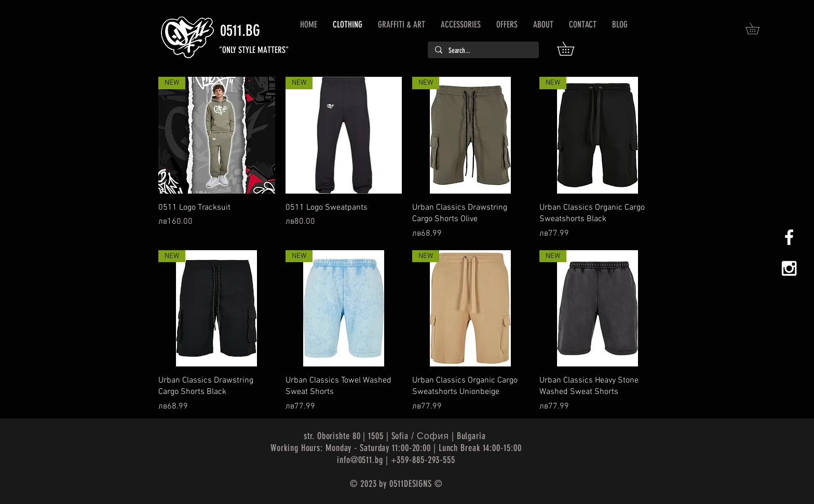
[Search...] (483, 51)
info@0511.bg (360, 460)
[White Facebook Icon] (789, 237)
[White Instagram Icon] (789, 268)
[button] (572, 49)
